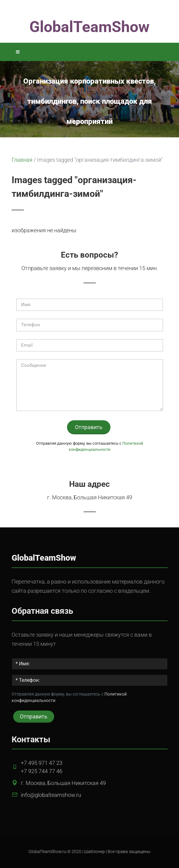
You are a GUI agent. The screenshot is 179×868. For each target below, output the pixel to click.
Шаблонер (95, 852)
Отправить (89, 427)
